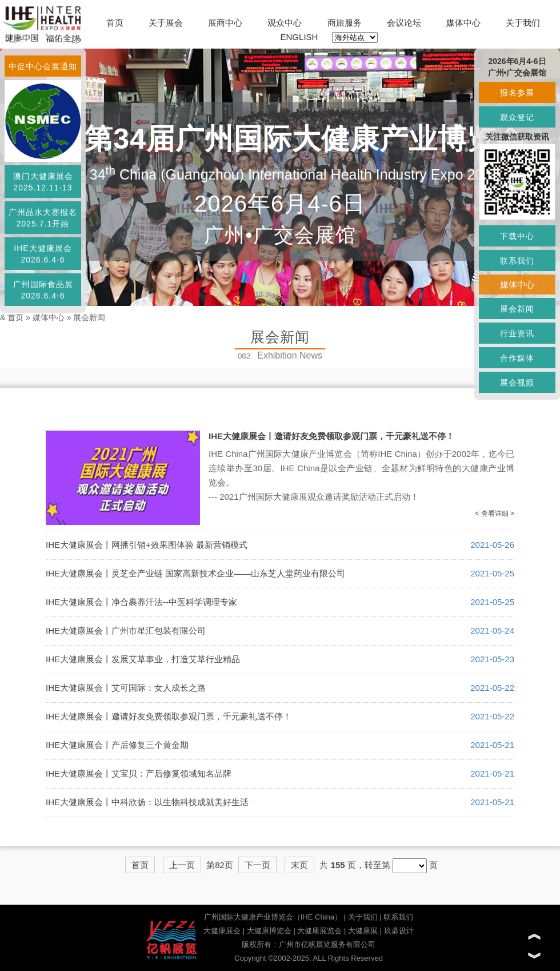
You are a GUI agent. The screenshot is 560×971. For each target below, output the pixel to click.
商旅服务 (345, 23)
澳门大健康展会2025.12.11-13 (43, 182)
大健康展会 (222, 931)
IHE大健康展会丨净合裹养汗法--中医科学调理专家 (141, 602)
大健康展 (363, 931)
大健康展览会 (319, 931)
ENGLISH (299, 37)
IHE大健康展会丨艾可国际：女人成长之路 (126, 688)
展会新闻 (89, 317)
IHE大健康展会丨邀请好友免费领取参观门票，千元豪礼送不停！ (331, 436)
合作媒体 (517, 358)
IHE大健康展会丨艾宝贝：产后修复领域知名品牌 (139, 773)
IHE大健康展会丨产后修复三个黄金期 (117, 745)
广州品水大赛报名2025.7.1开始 (43, 218)
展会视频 (517, 383)
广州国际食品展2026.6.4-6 (43, 290)
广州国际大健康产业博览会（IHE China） (273, 917)
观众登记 (517, 117)
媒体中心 (463, 23)
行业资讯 (517, 333)
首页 (115, 23)
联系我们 (398, 917)
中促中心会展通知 (43, 66)
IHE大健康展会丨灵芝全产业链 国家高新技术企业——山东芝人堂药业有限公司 (195, 573)
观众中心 (285, 23)
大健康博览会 (269, 931)
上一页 (182, 865)
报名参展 (517, 93)
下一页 (257, 865)
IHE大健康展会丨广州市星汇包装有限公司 (126, 630)
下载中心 (517, 236)
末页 (299, 865)
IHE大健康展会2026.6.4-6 (43, 254)
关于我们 (523, 23)
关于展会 (166, 23)
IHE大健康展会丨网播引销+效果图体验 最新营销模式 (147, 545)
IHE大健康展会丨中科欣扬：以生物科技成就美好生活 (147, 802)
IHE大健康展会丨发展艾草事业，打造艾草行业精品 (143, 659)
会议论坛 (404, 23)
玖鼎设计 (399, 931)
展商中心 (225, 23)
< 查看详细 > (495, 514)
